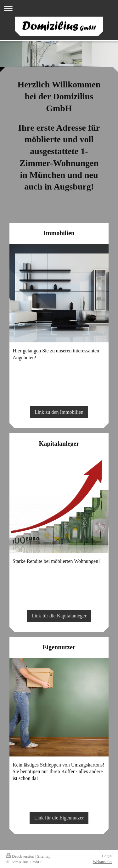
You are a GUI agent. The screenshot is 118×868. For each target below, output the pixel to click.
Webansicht (102, 862)
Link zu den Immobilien (59, 412)
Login (107, 856)
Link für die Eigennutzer (59, 818)
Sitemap (44, 856)
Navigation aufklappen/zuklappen (59, 8)
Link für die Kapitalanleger (59, 616)
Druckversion (20, 856)
